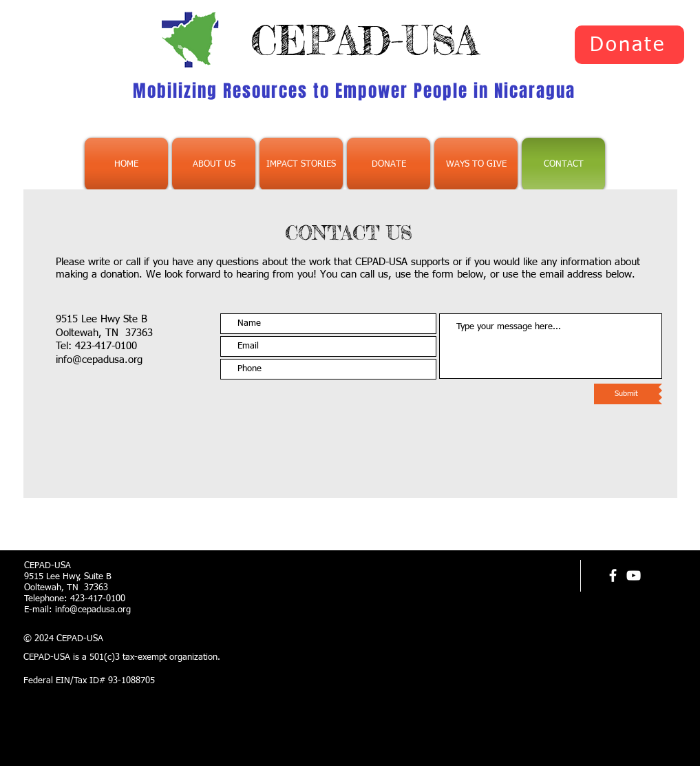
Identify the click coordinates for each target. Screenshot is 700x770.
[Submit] (626, 394)
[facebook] (613, 575)
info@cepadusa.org (99, 360)
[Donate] (629, 45)
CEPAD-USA (365, 40)
